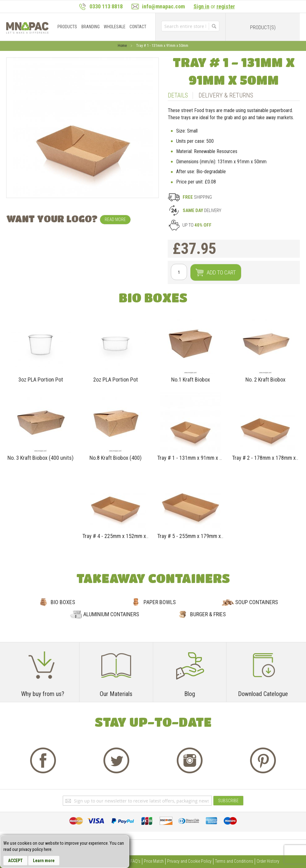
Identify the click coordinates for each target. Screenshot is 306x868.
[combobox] (185, 26)
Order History (268, 861)
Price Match (154, 861)
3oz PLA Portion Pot (41, 380)
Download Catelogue (263, 694)
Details (178, 95)
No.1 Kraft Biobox (191, 380)
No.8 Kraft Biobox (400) (116, 458)
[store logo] (27, 28)
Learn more (44, 861)
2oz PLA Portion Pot (116, 380)
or (214, 6)
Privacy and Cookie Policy (189, 861)
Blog (190, 694)
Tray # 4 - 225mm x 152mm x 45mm (122, 536)
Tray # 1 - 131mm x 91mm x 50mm (195, 458)
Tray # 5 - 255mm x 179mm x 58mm (196, 536)
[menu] (103, 27)
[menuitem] (67, 27)
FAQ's (135, 861)
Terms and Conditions (234, 861)
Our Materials (116, 694)
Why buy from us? (43, 694)
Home (123, 46)
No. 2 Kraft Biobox (265, 380)
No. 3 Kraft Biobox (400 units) (41, 458)
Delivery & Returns (226, 95)
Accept (15, 861)
